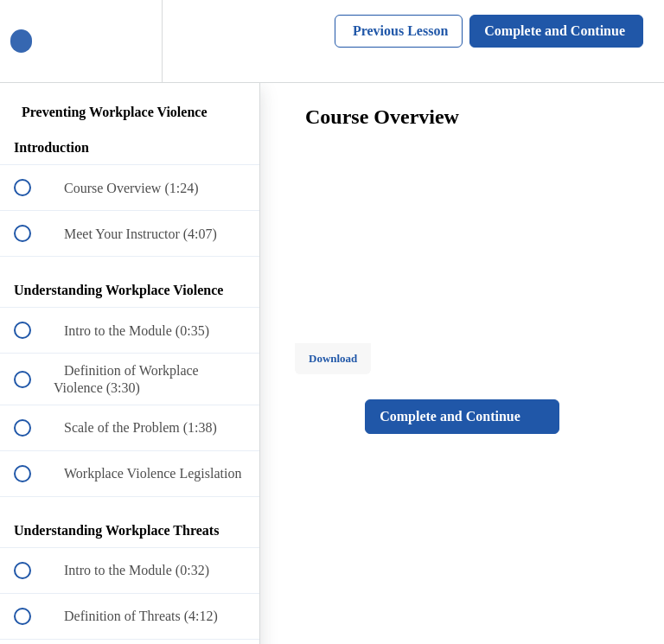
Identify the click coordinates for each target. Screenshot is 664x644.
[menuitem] (130, 41)
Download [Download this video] (333, 358)
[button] (32, 41)
